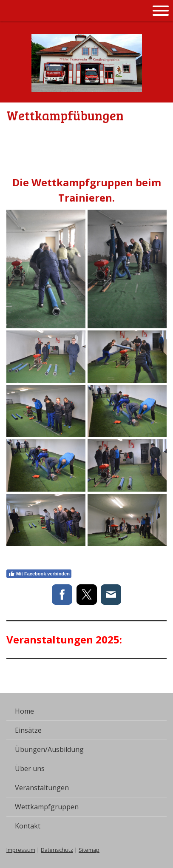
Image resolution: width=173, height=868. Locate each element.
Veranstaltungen (42, 788)
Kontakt (28, 826)
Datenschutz (57, 850)
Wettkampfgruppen (47, 807)
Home (24, 711)
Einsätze (28, 730)
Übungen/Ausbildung (49, 749)
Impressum (21, 850)
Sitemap (89, 850)
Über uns (30, 768)
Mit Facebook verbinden (39, 574)
